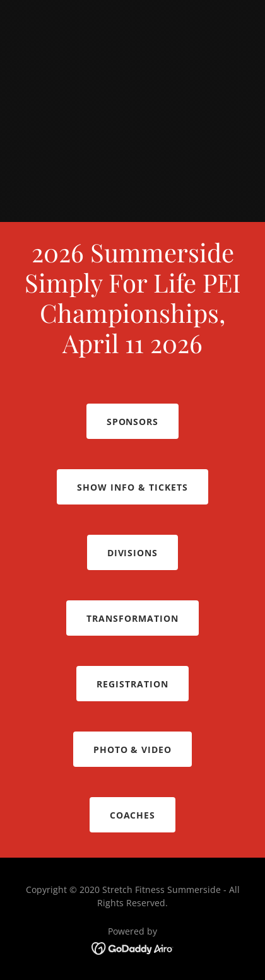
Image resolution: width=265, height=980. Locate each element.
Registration (132, 684)
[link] (133, 947)
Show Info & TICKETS (132, 487)
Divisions (133, 553)
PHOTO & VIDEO (133, 750)
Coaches (133, 815)
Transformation (132, 618)
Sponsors (133, 422)
